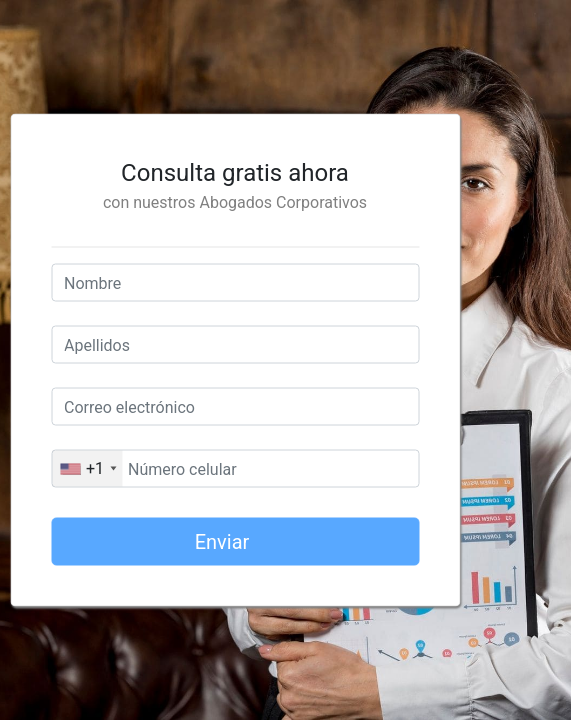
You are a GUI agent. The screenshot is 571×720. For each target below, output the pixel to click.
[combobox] (87, 469)
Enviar (273, 548)
